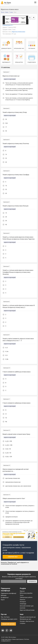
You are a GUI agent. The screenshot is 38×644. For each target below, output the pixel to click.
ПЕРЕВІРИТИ (32, 581)
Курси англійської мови (27, 610)
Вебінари (4, 595)
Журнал (22, 591)
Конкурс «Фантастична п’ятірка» (27, 622)
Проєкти (23, 600)
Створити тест (13, 557)
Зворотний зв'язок (8, 624)
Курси (3, 600)
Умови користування (18, 639)
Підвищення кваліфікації (9, 593)
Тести (22, 595)
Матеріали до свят (26, 619)
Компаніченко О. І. (8, 25)
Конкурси (23, 602)
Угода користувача (6, 639)
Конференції (5, 597)
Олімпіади (23, 604)
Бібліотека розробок (26, 593)
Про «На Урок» (5, 617)
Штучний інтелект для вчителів (27, 607)
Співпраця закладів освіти (9, 619)
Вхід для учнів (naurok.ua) (28, 617)
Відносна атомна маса (19, 32)
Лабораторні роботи (26, 597)
